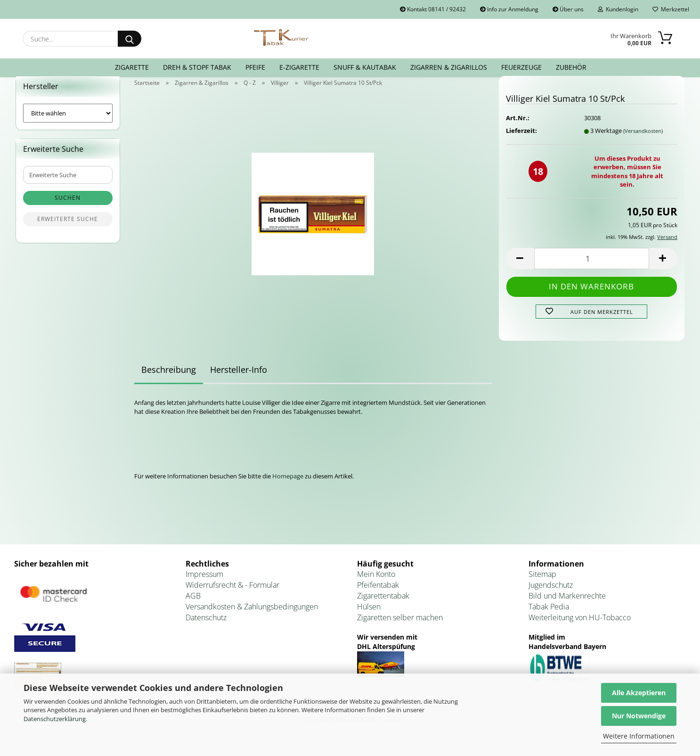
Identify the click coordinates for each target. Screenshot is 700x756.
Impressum (204, 586)
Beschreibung (169, 381)
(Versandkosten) (643, 142)
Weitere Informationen (639, 736)
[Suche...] (130, 39)
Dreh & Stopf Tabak (197, 67)
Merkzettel (671, 9)
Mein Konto (376, 586)
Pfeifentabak (378, 597)
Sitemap (542, 586)
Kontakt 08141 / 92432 (433, 9)
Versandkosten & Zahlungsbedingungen (252, 618)
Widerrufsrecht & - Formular (232, 597)
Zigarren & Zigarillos (449, 67)
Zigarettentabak (383, 607)
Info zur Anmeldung (509, 9)
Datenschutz (206, 629)
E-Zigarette (299, 67)
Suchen (68, 210)
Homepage (288, 487)
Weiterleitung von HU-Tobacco (580, 629)
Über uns (568, 9)
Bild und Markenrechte (567, 607)
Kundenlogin (618, 9)
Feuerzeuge (521, 67)
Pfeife (255, 67)
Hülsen (369, 618)
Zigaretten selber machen (400, 629)
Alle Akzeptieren (639, 693)
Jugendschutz (551, 597)
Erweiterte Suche (68, 231)
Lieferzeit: (521, 142)
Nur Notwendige (639, 716)
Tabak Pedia (549, 618)
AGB (193, 607)
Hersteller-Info (239, 381)
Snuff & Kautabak (365, 67)
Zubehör (571, 67)
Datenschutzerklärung (55, 719)
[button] (520, 270)
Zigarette (132, 67)
